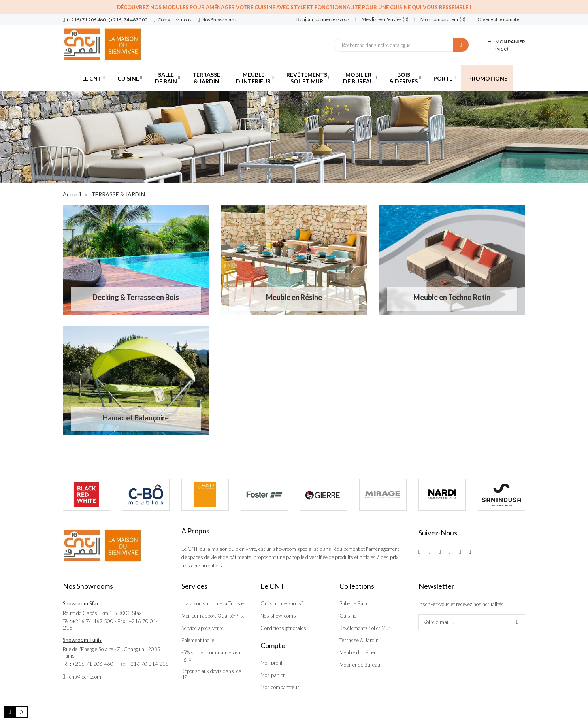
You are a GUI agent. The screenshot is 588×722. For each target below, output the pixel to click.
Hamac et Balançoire (136, 418)
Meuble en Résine (294, 297)
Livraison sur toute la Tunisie (213, 603)
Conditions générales (283, 628)
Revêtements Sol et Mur (365, 628)
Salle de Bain (353, 603)
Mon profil (271, 663)
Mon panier (273, 675)
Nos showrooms (278, 616)
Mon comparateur (280, 687)
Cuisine (348, 616)
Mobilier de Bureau (360, 665)
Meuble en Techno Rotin (452, 297)
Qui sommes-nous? (282, 603)
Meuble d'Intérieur (359, 652)
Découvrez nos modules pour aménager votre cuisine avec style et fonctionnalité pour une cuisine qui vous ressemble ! (294, 7)
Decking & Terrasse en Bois (136, 297)
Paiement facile (198, 640)
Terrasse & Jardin (359, 640)
